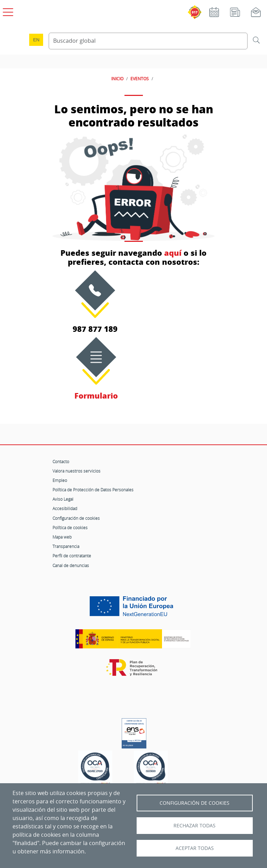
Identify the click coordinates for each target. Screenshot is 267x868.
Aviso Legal (63, 499)
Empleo (60, 480)
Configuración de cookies (76, 518)
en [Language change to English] (36, 40)
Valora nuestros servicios (76, 471)
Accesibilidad (65, 508)
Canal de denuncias (71, 565)
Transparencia (66, 546)
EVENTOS (140, 79)
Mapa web (62, 537)
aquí (173, 253)
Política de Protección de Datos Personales (93, 490)
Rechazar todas (195, 826)
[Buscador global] (148, 41)
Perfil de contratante (72, 556)
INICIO (117, 79)
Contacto (61, 461)
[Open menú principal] (7, 11)
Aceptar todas (195, 848)
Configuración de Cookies (195, 803)
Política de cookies (70, 527)
